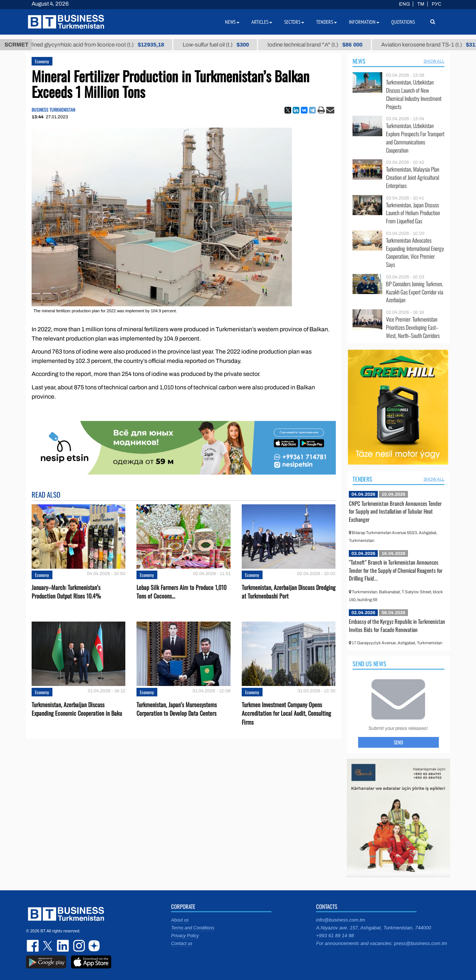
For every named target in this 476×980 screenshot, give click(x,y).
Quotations (403, 22)
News (359, 61)
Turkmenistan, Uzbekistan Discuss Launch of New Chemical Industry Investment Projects (414, 94)
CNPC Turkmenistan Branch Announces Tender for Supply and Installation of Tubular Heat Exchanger (395, 511)
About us (180, 920)
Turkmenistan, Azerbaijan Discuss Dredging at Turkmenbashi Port (289, 592)
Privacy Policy (185, 936)
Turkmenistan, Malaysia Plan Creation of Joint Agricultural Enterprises (413, 177)
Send (398, 742)
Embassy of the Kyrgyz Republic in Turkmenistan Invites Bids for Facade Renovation (397, 625)
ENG (404, 4)
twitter (48, 946)
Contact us (182, 944)
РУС (437, 4)
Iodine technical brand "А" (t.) (323, 45)
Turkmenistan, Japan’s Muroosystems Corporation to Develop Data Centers (177, 709)
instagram (78, 946)
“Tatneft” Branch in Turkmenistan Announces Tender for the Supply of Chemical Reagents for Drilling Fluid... (396, 570)
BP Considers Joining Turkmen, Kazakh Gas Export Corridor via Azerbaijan (415, 292)
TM (421, 4)
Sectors (294, 22)
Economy (42, 61)
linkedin (63, 946)
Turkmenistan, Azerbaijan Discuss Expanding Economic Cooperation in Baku (77, 709)
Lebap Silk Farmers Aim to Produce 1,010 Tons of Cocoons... (181, 592)
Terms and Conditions (193, 928)
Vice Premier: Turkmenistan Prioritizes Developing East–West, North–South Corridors (413, 327)
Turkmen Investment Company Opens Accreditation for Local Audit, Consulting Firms (286, 713)
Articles (262, 22)
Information (364, 22)
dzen (93, 946)
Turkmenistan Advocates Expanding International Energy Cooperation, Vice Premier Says (415, 252)
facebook (33, 946)
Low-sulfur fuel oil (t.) (224, 45)
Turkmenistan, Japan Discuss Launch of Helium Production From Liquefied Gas (413, 213)
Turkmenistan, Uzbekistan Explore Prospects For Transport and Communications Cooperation (415, 138)
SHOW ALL (434, 61)
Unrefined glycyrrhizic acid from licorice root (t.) (100, 45)
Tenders (362, 479)
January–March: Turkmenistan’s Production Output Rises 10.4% (66, 592)
